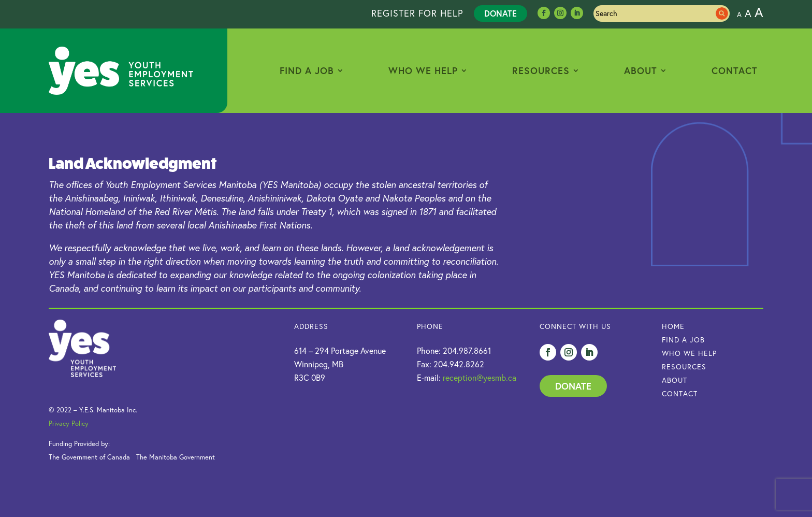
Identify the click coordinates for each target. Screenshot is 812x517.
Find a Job (307, 70)
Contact (735, 70)
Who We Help (423, 70)
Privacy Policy (69, 423)
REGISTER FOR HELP (417, 13)
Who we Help (689, 353)
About (641, 70)
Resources (541, 70)
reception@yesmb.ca (480, 378)
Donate (501, 13)
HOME (673, 326)
